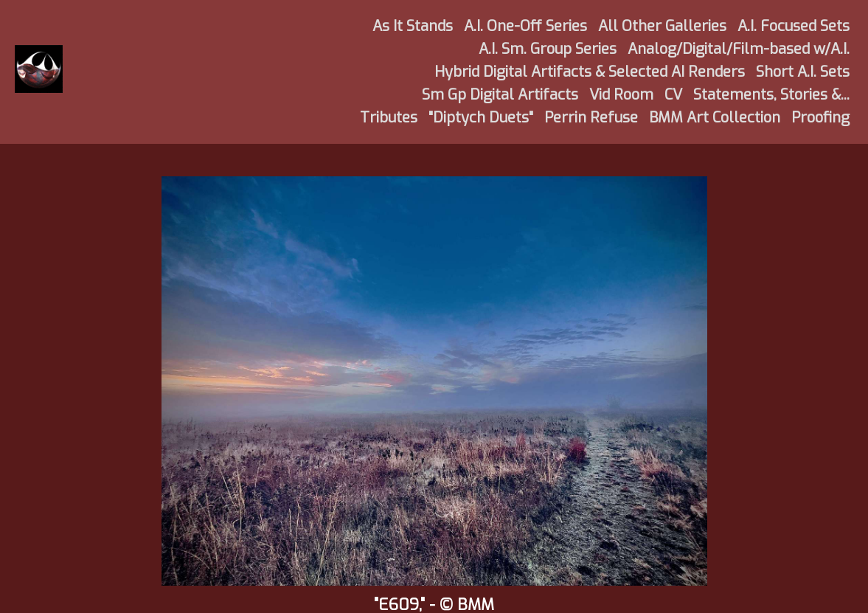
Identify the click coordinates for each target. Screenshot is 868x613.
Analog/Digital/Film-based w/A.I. (739, 49)
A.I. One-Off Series (525, 26)
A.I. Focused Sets (794, 26)
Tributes (389, 118)
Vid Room (621, 95)
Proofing (820, 118)
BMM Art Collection (715, 118)
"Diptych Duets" (481, 118)
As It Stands (413, 26)
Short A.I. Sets (803, 72)
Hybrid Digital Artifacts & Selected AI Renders (590, 72)
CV (673, 95)
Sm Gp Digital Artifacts (500, 95)
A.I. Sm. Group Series (548, 49)
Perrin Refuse (591, 118)
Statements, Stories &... (771, 95)
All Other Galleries (662, 26)
